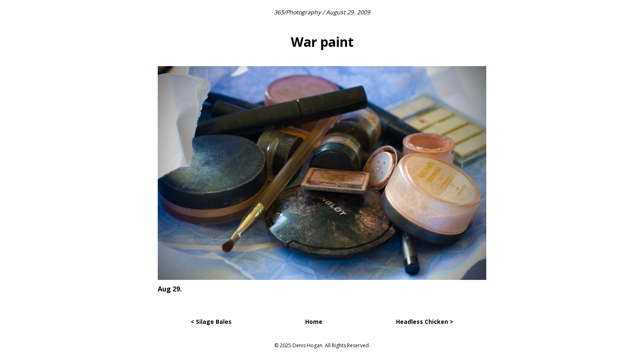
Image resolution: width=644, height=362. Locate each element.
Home (314, 322)
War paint (322, 42)
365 (279, 12)
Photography (303, 12)
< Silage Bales (211, 322)
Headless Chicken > (425, 322)
